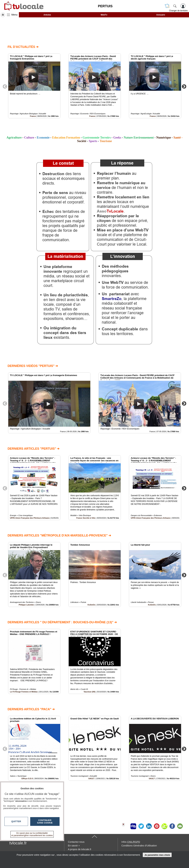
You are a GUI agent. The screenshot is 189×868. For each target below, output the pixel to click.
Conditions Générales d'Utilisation (139, 846)
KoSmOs (91, 605)
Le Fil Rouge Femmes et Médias (24, 692)
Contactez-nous (76, 842)
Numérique (164, 138)
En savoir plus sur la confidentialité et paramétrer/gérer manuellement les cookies (32, 834)
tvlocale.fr (18, 843)
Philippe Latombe (26, 605)
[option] (34, 86)
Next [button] (184, 86)
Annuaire (161, 15)
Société (82, 141)
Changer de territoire (178, 11)
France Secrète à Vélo (86, 518)
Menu (15, 15)
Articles (47, 15)
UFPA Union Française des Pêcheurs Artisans (30, 518)
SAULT (91, 779)
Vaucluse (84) (90, 692)
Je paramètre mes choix (157, 855)
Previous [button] (5, 86)
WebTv (104, 15)
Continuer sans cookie (45, 821)
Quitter (16, 821)
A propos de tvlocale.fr (80, 849)
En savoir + (74, 846)
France (33, 116)
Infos (131, 842)
